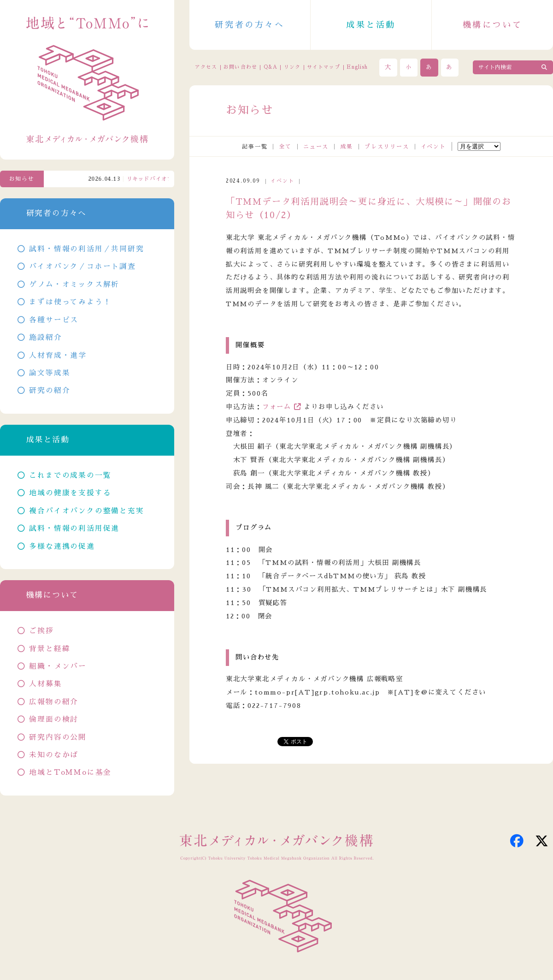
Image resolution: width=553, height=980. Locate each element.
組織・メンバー (58, 666)
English (357, 67)
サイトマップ (324, 67)
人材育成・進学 (58, 356)
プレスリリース (387, 147)
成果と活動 (371, 25)
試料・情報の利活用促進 (74, 529)
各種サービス (54, 320)
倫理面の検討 (54, 719)
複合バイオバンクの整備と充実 (86, 511)
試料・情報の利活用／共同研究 (86, 249)
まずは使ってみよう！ (70, 302)
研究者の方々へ (250, 25)
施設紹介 (45, 338)
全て (285, 147)
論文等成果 (50, 373)
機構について (493, 25)
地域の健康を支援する (70, 493)
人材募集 (45, 684)
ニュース (316, 147)
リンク (292, 67)
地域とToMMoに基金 (70, 772)
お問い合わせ (240, 67)
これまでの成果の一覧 (70, 475)
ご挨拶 (41, 631)
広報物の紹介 (54, 702)
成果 (347, 147)
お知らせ (22, 179)
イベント (433, 147)
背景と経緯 (50, 649)
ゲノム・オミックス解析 (74, 285)
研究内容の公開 (58, 737)
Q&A (271, 67)
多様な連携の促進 (62, 546)
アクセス (206, 67)
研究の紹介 (50, 391)
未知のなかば (54, 755)
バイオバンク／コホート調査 (82, 267)
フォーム (277, 407)
